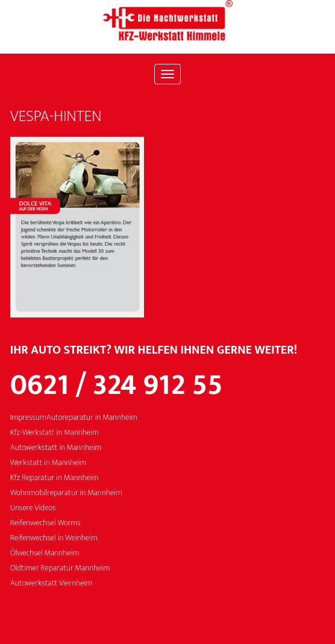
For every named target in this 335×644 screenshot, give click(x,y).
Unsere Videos (33, 508)
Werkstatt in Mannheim (49, 463)
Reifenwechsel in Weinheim (54, 538)
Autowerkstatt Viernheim (52, 583)
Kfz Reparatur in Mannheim (55, 478)
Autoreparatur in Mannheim (92, 418)
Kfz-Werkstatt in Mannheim (55, 433)
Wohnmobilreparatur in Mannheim (66, 493)
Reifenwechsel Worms (45, 523)
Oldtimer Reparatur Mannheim (60, 568)
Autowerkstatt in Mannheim (56, 448)
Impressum (28, 418)
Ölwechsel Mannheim (45, 553)
